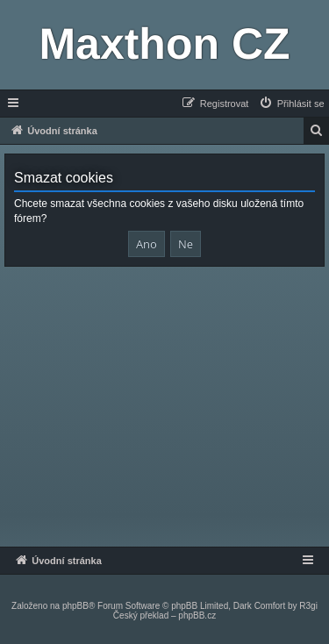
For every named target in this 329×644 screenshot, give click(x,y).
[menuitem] (291, 104)
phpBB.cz (197, 615)
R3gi (308, 606)
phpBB (75, 606)
